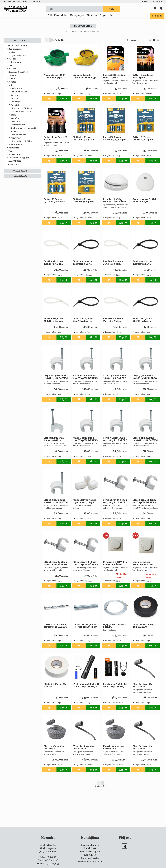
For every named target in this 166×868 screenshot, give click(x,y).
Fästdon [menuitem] (12, 59)
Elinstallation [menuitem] (15, 89)
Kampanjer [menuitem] (77, 16)
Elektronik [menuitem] (16, 98)
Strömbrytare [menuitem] (17, 131)
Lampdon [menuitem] (15, 118)
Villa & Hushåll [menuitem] (16, 145)
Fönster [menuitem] (12, 82)
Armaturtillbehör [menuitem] (19, 92)
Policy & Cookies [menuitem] (90, 858)
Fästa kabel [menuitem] (16, 105)
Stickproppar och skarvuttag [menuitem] (24, 128)
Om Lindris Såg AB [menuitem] (90, 852)
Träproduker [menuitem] (15, 62)
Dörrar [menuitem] (12, 79)
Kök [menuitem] (10, 85)
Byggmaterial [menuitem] (15, 49)
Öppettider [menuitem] (107, 16)
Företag (157, 2)
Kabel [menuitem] (13, 115)
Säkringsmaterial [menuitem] (19, 135)
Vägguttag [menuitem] (16, 138)
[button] (155, 9)
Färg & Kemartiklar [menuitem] (18, 56)
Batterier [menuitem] (15, 95)
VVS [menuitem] (10, 151)
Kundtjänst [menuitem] (90, 848)
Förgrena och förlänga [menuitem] (21, 108)
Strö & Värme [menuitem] (15, 154)
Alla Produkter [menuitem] (58, 16)
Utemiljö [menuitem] (13, 75)
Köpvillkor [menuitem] (90, 855)
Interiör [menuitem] (12, 69)
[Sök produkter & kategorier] (75, 9)
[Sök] (112, 9)
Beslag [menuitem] (12, 52)
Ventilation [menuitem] (14, 148)
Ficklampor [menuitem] (16, 102)
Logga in (157, 16)
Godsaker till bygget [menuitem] (19, 158)
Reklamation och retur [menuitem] (90, 861)
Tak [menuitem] (10, 65)
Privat (144, 2)
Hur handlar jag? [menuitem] (90, 845)
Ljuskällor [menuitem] (15, 121)
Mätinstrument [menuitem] (18, 125)
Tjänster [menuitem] (92, 16)
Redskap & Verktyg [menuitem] (18, 72)
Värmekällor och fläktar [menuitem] (22, 141)
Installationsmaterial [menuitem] (21, 112)
